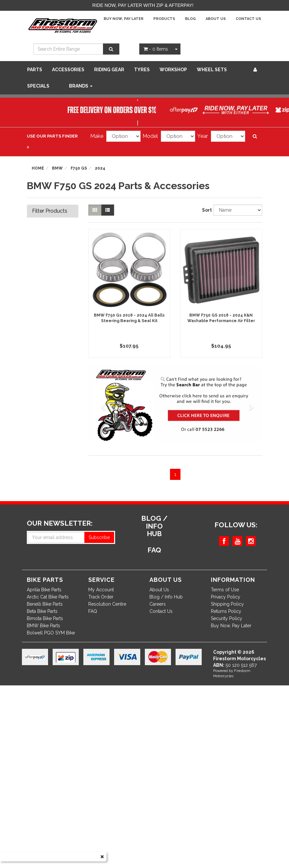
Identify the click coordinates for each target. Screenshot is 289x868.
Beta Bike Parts (42, 611)
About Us (216, 19)
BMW (57, 168)
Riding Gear (109, 70)
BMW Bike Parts (43, 626)
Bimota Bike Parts (45, 618)
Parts (35, 70)
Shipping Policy (227, 604)
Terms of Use (225, 590)
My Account (101, 590)
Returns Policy (226, 611)
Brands (81, 86)
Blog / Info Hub (166, 597)
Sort (205, 210)
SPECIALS (38, 86)
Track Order (101, 597)
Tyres (142, 70)
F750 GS (79, 168)
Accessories (68, 70)
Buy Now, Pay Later (124, 19)
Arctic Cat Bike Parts (48, 597)
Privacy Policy (226, 597)
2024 (100, 168)
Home (38, 168)
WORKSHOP (173, 70)
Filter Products (50, 211)
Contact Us (248, 19)
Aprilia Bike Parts (44, 590)
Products (164, 19)
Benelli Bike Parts (45, 604)
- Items (156, 49)
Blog (190, 19)
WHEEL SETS (212, 70)
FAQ (93, 611)
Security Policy (227, 618)
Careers (158, 604)
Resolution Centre (107, 604)
